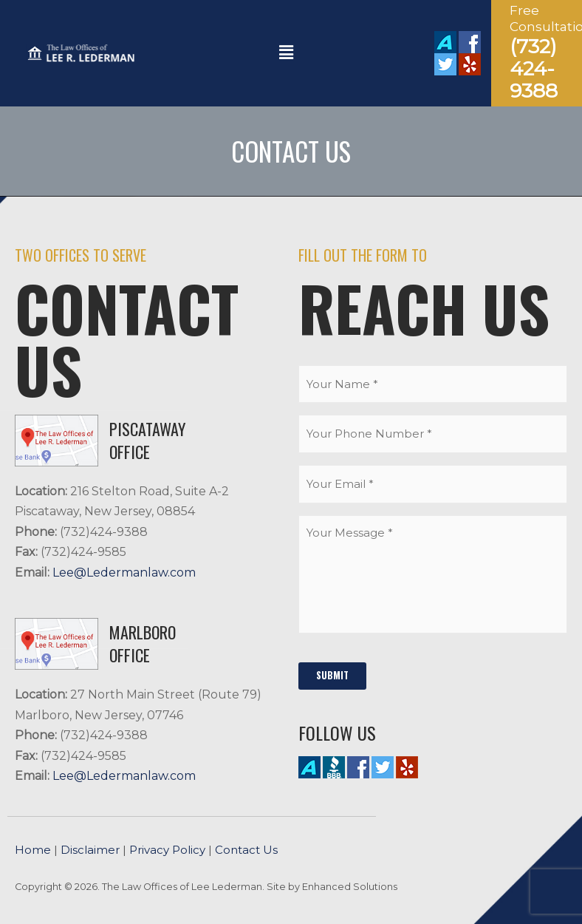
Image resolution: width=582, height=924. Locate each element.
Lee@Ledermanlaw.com (124, 573)
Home (33, 850)
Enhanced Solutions (350, 887)
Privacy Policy (167, 850)
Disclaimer (90, 850)
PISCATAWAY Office (147, 440)
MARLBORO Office (143, 643)
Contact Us (246, 850)
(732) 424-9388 (534, 68)
